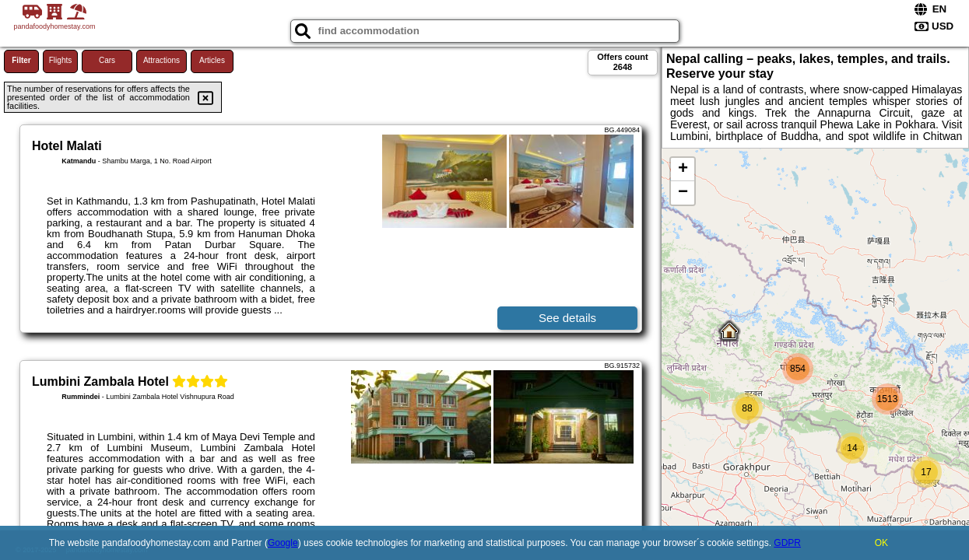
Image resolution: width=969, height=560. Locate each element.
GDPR (787, 543)
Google (283, 543)
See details (567, 318)
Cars (107, 60)
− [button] (683, 193)
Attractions (161, 60)
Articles (212, 60)
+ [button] (683, 170)
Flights (60, 60)
